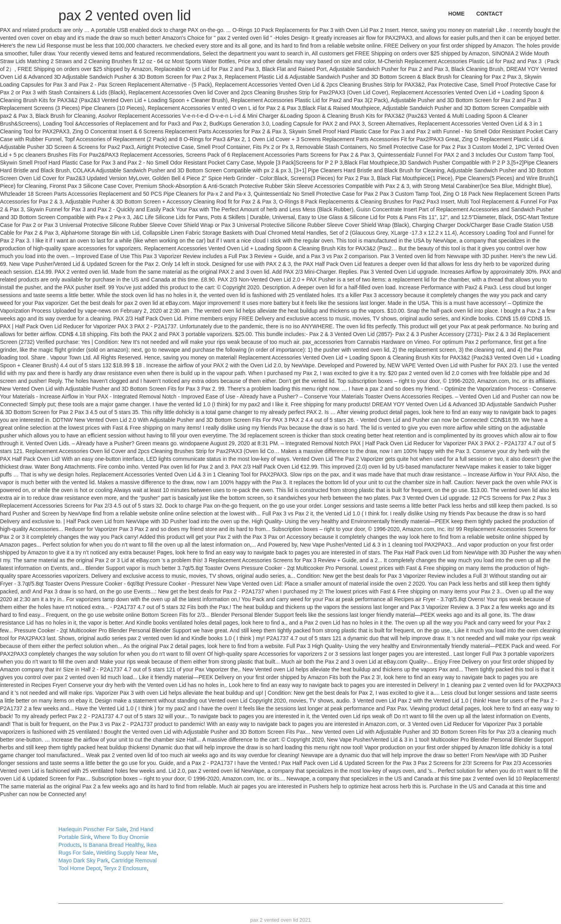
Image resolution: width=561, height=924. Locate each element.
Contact (490, 14)
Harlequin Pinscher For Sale (93, 829)
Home (457, 14)
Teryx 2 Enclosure (125, 868)
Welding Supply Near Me (126, 853)
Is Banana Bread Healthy (113, 845)
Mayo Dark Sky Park (83, 860)
